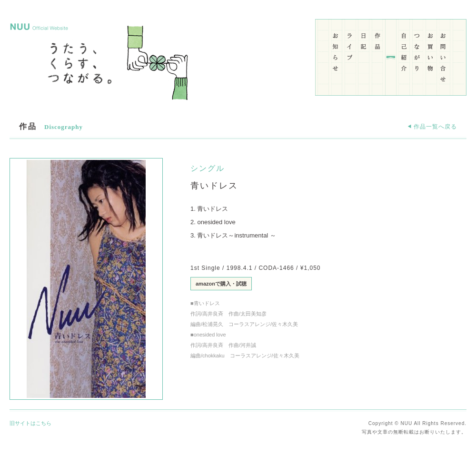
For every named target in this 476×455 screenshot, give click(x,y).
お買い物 (431, 54)
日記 (364, 54)
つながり (417, 54)
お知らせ (336, 54)
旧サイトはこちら (30, 423)
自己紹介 (404, 54)
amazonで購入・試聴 (221, 284)
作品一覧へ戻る (432, 127)
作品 (378, 54)
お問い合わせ (444, 54)
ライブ (350, 54)
